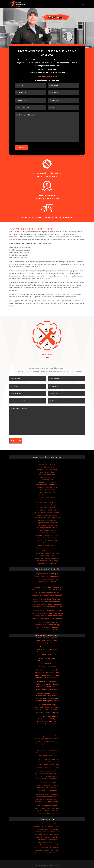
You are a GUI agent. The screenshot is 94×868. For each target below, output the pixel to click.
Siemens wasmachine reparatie (47, 683)
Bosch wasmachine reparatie (47, 625)
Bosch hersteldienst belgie (47, 711)
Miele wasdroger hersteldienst (47, 699)
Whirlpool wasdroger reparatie (47, 676)
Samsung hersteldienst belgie (47, 703)
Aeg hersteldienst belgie (47, 706)
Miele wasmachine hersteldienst (47, 694)
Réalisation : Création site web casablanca (48, 863)
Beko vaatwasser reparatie (47, 639)
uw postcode (23, 104)
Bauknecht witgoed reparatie (47, 657)
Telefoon (22, 96)
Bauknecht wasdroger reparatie (47, 664)
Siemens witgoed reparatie (47, 680)
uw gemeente (57, 104)
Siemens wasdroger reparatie (47, 688)
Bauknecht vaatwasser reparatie (47, 662)
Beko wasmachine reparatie (47, 636)
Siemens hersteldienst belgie (47, 708)
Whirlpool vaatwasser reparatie (47, 673)
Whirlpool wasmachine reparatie (47, 671)
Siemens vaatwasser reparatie (47, 685)
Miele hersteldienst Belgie (47, 692)
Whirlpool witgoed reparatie (47, 668)
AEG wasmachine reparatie (47, 648)
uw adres (56, 96)
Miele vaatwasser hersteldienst (47, 697)
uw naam (22, 89)
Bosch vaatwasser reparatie (47, 627)
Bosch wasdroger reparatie (47, 630)
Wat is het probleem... (27, 118)
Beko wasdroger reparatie (47, 641)
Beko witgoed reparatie (47, 634)
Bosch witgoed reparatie (47, 622)
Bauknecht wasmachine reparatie (47, 659)
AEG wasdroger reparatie (47, 653)
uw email (55, 89)
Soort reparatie (24, 111)
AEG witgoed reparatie (47, 645)
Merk (54, 111)
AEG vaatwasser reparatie (47, 650)
